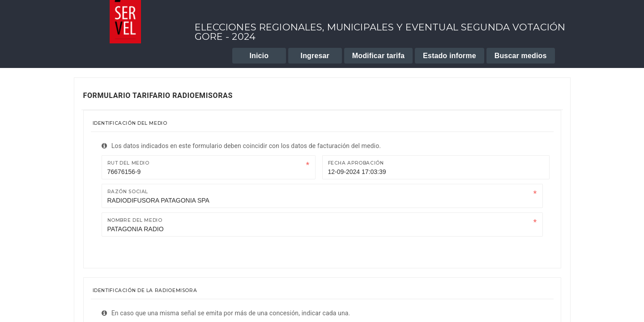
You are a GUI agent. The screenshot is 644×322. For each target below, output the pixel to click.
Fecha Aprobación (356, 163)
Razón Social (128, 192)
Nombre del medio (135, 220)
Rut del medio (128, 163)
